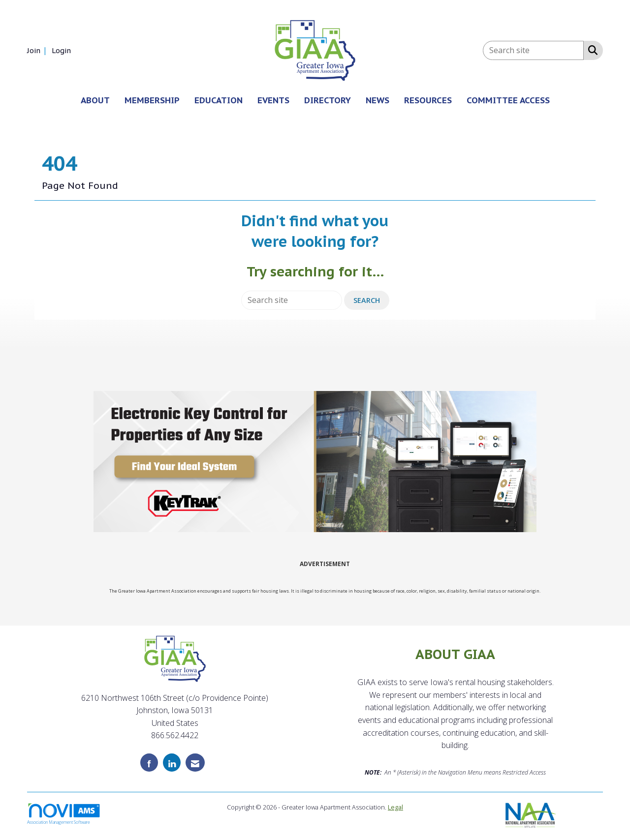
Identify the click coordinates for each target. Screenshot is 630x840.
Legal (395, 807)
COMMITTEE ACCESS (508, 100)
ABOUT (95, 100)
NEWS (378, 100)
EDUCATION (219, 100)
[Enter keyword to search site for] (533, 50)
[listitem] (38, 50)
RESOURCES (428, 100)
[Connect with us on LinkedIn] (172, 763)
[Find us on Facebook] (149, 763)
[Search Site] (591, 50)
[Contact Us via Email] (195, 763)
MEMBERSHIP (152, 100)
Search (367, 300)
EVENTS (273, 100)
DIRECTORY (328, 100)
